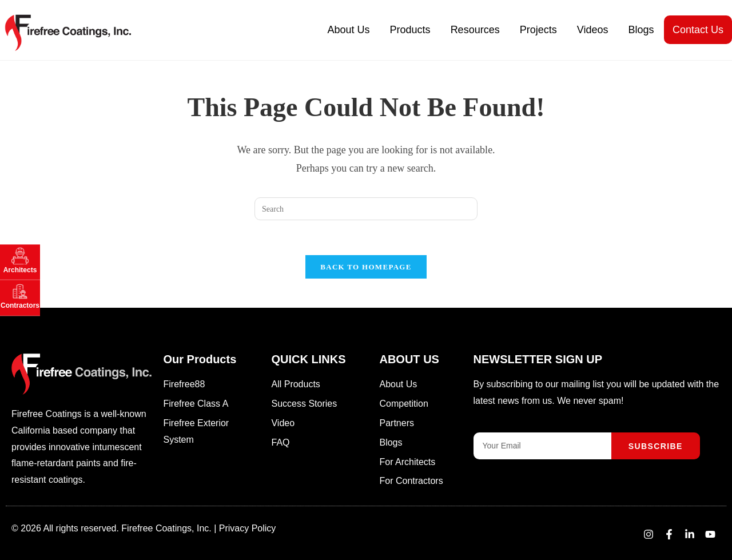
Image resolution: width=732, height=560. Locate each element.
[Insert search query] (366, 209)
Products (410, 30)
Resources (475, 30)
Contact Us (698, 30)
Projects (538, 30)
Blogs (641, 30)
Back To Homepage (366, 267)
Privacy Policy (248, 528)
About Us (349, 30)
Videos (593, 30)
